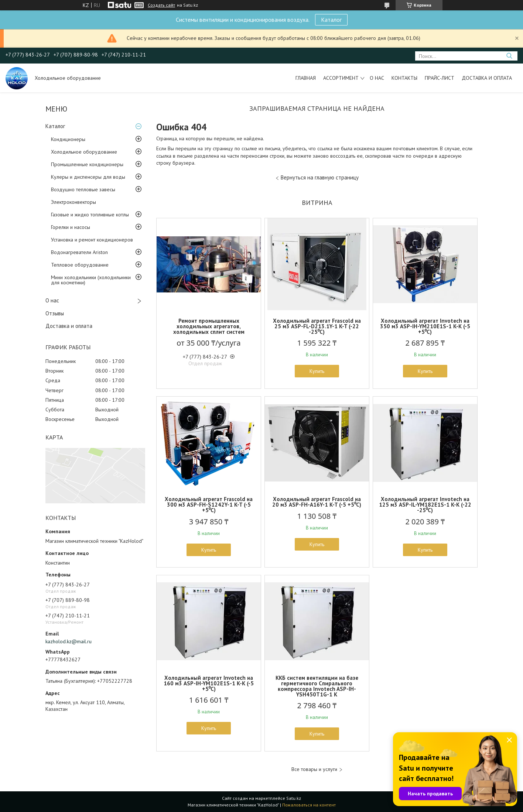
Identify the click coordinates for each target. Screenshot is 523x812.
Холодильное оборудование (84, 152)
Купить (317, 371)
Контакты (404, 78)
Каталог (331, 20)
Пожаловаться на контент (309, 805)
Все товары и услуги (314, 769)
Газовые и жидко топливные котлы (90, 215)
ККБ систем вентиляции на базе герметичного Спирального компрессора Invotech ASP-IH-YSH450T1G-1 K (317, 686)
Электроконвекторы (74, 202)
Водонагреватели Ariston (79, 252)
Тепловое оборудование (80, 265)
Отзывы (55, 313)
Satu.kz (294, 798)
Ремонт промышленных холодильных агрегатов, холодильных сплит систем (209, 326)
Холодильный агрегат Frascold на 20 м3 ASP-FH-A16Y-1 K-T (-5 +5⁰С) (317, 502)
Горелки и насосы (71, 227)
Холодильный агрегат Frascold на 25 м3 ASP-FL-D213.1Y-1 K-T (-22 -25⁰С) (317, 326)
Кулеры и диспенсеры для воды (88, 177)
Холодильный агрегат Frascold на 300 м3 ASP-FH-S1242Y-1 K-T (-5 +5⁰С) (209, 505)
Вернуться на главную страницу (320, 177)
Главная (306, 78)
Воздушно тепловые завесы (83, 189)
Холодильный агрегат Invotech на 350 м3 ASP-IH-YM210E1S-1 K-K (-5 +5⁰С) (425, 326)
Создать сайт (161, 5)
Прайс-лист (440, 78)
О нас (377, 78)
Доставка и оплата (487, 78)
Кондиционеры (68, 139)
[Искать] (509, 56)
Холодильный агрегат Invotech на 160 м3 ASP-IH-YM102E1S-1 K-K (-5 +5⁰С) (209, 683)
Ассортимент (341, 78)
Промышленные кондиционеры (87, 164)
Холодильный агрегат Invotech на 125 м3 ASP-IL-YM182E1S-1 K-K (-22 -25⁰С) (425, 505)
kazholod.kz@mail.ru (69, 641)
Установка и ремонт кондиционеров (92, 240)
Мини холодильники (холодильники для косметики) (91, 280)
